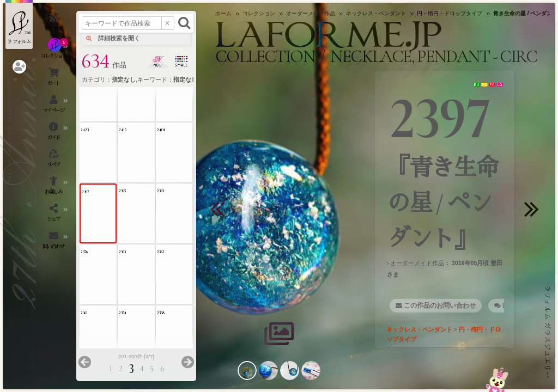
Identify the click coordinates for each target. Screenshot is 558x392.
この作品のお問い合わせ (440, 305)
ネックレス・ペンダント (419, 329)
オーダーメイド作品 (417, 263)
